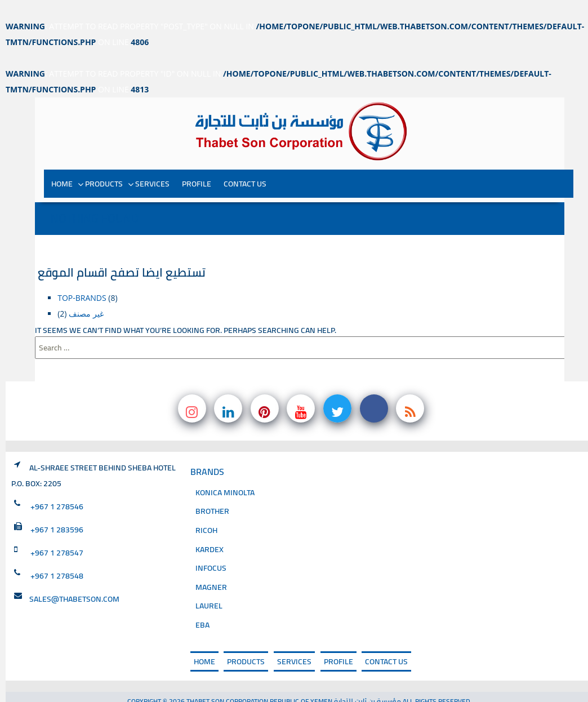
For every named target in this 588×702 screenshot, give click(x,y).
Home (62, 164)
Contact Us (245, 164)
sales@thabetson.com (74, 579)
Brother (212, 492)
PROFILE (197, 164)
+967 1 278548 (57, 556)
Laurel (209, 587)
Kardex (210, 530)
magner (211, 568)
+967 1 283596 (57, 510)
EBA (202, 605)
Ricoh (206, 511)
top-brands (82, 278)
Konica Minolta (225, 473)
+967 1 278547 (57, 533)
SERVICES (152, 164)
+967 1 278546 (57, 487)
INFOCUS (211, 548)
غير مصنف (86, 294)
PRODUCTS (104, 164)
